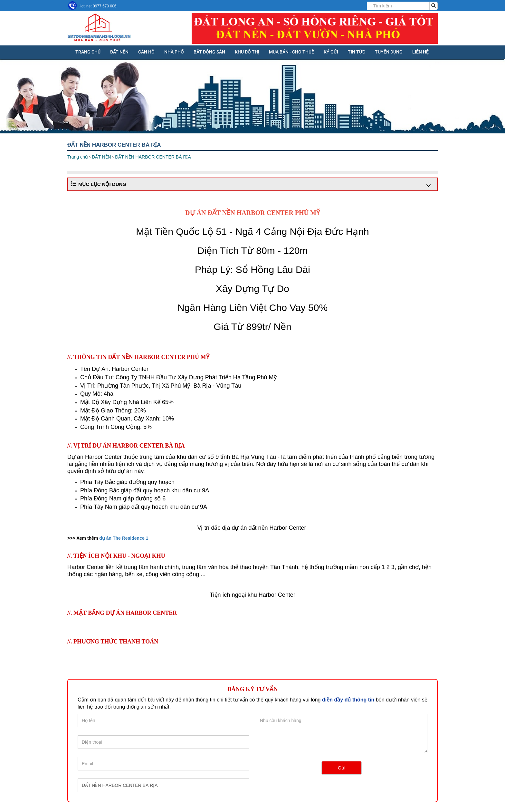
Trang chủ (88, 52)
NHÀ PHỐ (174, 52)
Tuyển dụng (389, 52)
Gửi (342, 768)
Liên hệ (420, 52)
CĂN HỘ (146, 52)
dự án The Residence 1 (124, 538)
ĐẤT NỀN (119, 52)
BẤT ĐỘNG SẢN (209, 52)
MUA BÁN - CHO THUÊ (291, 52)
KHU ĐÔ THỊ (247, 52)
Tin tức (357, 52)
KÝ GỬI (331, 52)
